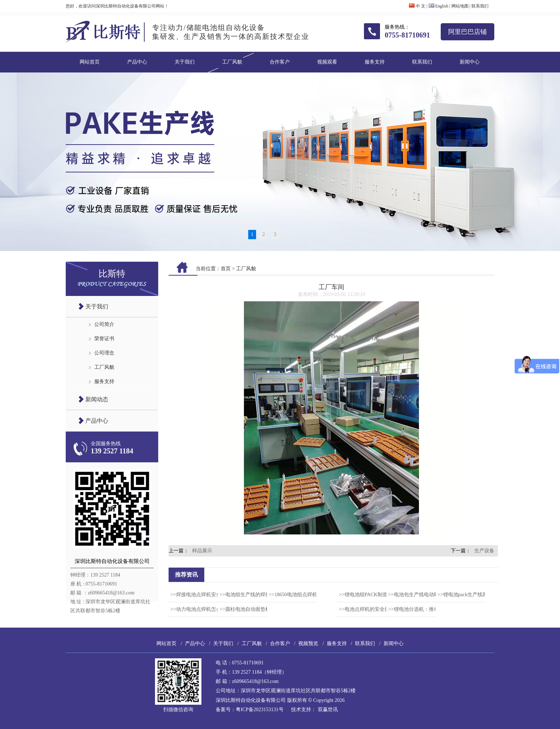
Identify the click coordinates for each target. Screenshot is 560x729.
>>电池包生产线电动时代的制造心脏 (429, 595)
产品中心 (137, 62)
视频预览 (308, 643)
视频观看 (327, 62)
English (439, 6)
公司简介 (104, 324)
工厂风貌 (232, 62)
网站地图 (460, 6)
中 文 (417, 6)
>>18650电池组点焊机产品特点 (303, 595)
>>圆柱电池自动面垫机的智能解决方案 (262, 609)
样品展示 (202, 551)
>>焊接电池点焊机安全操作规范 (206, 595)
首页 (226, 269)
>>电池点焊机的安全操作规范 (372, 609)
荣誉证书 (104, 339)
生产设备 (484, 551)
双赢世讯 (328, 710)
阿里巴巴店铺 (467, 32)
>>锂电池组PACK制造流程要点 (373, 595)
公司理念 (104, 353)
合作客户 (280, 62)
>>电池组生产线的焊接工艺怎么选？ (260, 595)
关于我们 (185, 62)
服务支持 (375, 62)
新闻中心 (470, 62)
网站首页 (90, 62)
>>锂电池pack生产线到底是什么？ (475, 595)
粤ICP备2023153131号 (260, 710)
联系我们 (480, 6)
